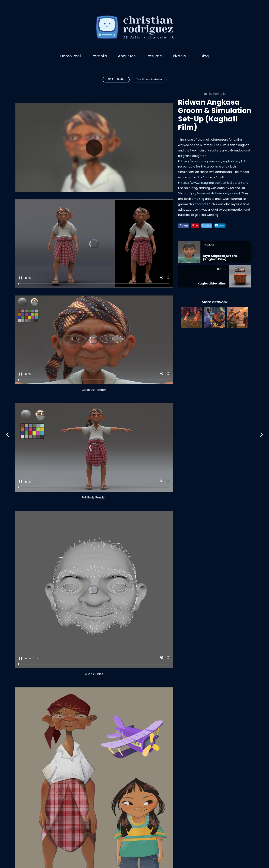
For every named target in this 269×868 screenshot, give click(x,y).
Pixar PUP (181, 56)
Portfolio (99, 56)
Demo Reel (70, 56)
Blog (205, 56)
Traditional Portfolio (149, 79)
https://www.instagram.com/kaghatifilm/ (210, 161)
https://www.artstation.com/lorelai (213, 193)
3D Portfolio (116, 79)
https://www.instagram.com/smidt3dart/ (210, 183)
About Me (127, 56)
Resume (154, 56)
